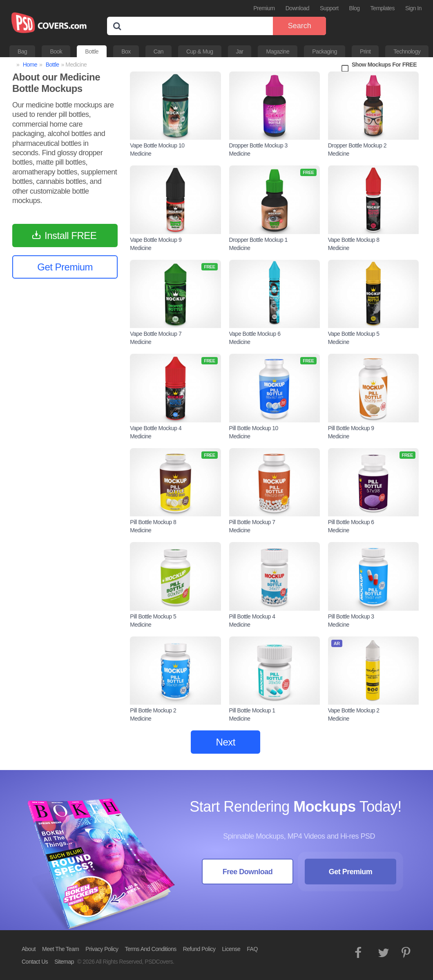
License (231, 949)
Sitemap (64, 962)
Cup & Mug (200, 51)
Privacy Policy (102, 949)
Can (158, 51)
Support (329, 8)
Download (297, 8)
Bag (22, 51)
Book (56, 51)
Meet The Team (60, 949)
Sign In (413, 8)
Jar (240, 51)
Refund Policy (199, 949)
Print (365, 51)
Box (126, 51)
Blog (355, 8)
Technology (407, 51)
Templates (383, 8)
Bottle (92, 51)
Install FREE (70, 236)
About (29, 949)
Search (300, 26)
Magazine (278, 51)
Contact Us (35, 962)
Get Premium (65, 267)
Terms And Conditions (151, 949)
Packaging (325, 51)
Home (30, 65)
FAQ (252, 949)
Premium (264, 8)
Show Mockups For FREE (384, 65)
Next (226, 742)
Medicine (141, 154)
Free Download (248, 872)
